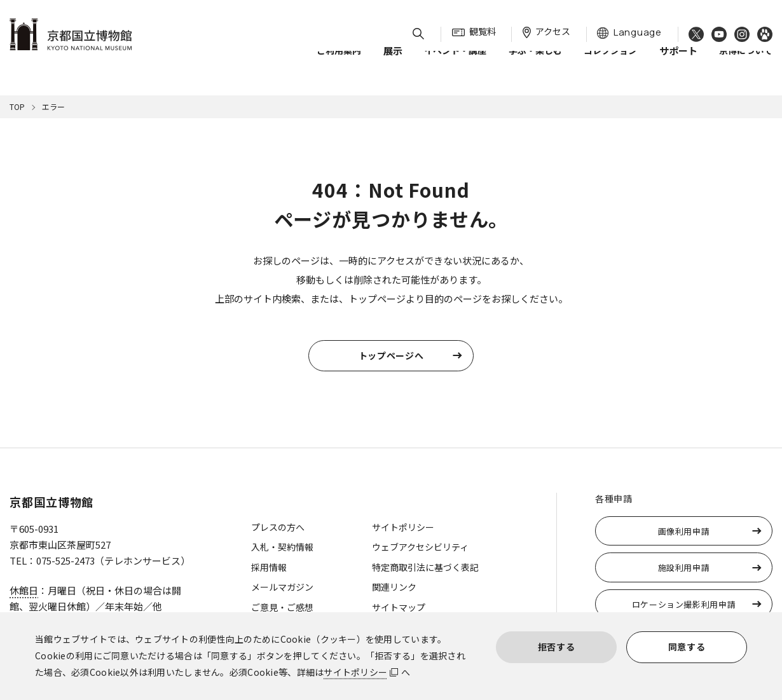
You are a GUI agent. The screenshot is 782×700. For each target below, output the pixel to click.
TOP (17, 106)
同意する (687, 647)
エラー (53, 106)
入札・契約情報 (282, 547)
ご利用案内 (339, 63)
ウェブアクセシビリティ (420, 547)
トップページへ (391, 355)
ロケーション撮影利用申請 (684, 604)
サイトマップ (399, 607)
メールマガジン (282, 587)
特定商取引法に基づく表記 (425, 567)
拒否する (557, 647)
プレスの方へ (278, 527)
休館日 (24, 590)
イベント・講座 (455, 63)
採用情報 (269, 567)
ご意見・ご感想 (282, 607)
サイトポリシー (355, 672)
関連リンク (394, 587)
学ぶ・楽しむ (535, 63)
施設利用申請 (684, 567)
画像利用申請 (684, 531)
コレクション (610, 63)
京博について (746, 63)
